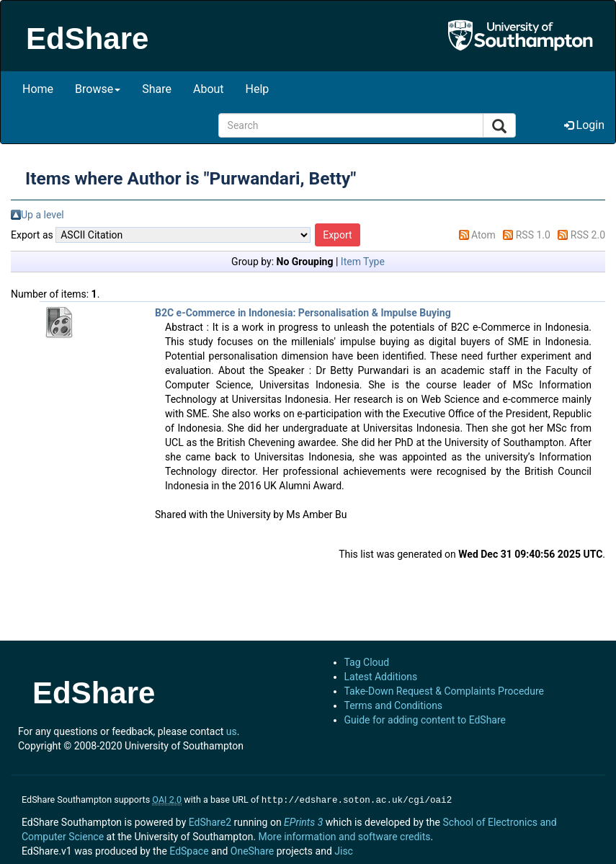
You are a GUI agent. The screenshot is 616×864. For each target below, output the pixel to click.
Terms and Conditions (394, 705)
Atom (483, 235)
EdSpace (189, 850)
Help (258, 89)
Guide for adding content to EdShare (425, 720)
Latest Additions (381, 677)
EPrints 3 (303, 821)
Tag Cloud (367, 662)
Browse (98, 89)
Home (38, 89)
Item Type (363, 262)
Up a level (43, 215)
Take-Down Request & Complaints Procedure (444, 691)
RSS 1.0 (533, 235)
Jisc (344, 850)
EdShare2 (210, 821)
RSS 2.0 (588, 235)
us (232, 731)
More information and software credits (345, 835)
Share (157, 89)
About (209, 89)
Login (584, 125)
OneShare (252, 850)
